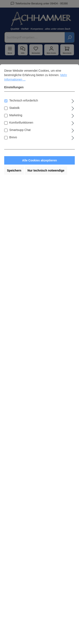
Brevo (13, 137)
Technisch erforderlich (24, 100)
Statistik (14, 108)
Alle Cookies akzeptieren (39, 160)
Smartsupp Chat (20, 130)
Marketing (16, 115)
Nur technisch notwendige (46, 170)
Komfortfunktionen (21, 123)
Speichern (14, 170)
